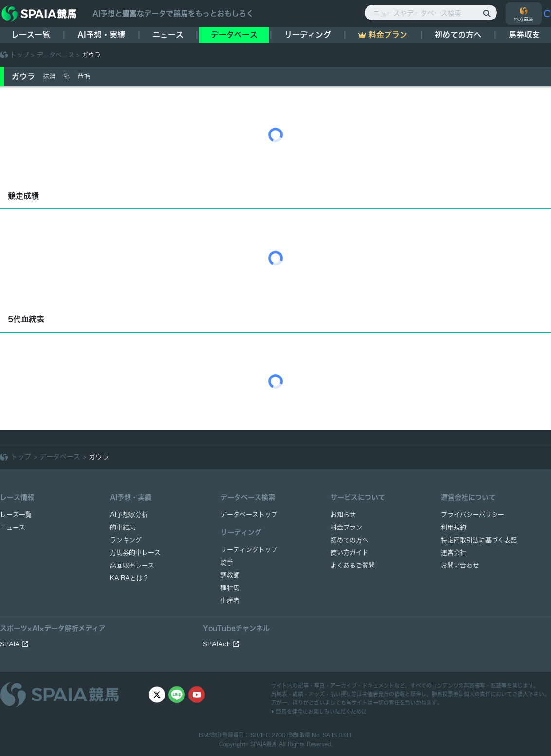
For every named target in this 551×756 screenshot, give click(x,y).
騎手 (227, 562)
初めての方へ (458, 35)
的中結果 (123, 527)
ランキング (126, 540)
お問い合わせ (460, 565)
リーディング (308, 35)
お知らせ (343, 515)
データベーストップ (249, 515)
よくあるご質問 (353, 565)
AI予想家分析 (129, 515)
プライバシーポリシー (473, 515)
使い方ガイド (349, 553)
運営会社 (454, 553)
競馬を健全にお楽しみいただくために (319, 711)
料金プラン (346, 527)
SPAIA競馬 (264, 744)
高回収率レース (132, 565)
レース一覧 (31, 35)
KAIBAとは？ (129, 578)
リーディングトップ (249, 550)
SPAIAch (221, 644)
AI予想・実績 (101, 35)
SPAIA (14, 644)
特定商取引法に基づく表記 (479, 540)
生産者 (230, 600)
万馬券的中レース (135, 553)
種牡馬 (230, 588)
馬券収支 (524, 35)
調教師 (230, 575)
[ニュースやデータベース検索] (431, 13)
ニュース (168, 35)
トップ (20, 55)
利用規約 (454, 527)
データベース (234, 35)
